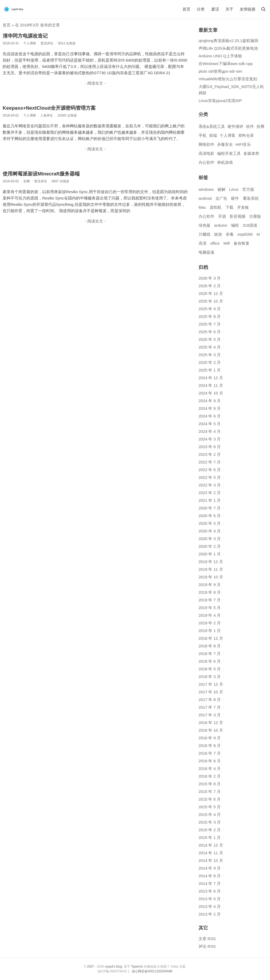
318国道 (250, 225)
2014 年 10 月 (211, 860)
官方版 (248, 189)
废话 (215, 9)
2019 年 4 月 (210, 615)
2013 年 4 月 (210, 906)
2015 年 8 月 (210, 784)
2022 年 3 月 (210, 485)
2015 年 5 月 (210, 807)
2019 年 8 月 (210, 592)
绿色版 (204, 225)
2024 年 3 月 (210, 439)
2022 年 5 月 (210, 477)
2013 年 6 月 (210, 891)
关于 (229, 9)
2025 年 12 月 (211, 293)
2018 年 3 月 (210, 677)
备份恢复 (242, 243)
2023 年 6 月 (210, 447)
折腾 (261, 126)
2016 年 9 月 (210, 738)
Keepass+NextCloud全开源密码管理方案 (49, 108)
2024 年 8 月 (210, 408)
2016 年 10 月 (211, 730)
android (205, 198)
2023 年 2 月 (210, 454)
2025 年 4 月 (210, 347)
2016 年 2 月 (210, 776)
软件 (250, 126)
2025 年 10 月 (211, 301)
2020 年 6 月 (210, 516)
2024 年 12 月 (211, 378)
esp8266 (245, 234)
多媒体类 (251, 153)
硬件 (235, 198)
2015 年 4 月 (210, 814)
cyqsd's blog (113, 967)
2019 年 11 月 (211, 569)
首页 (186, 9)
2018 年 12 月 (211, 638)
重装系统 (251, 198)
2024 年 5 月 (210, 424)
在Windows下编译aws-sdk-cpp (226, 64)
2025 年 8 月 (210, 316)
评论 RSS (207, 946)
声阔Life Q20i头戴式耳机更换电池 (228, 48)
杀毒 (230, 234)
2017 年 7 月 (210, 707)
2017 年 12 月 (211, 684)
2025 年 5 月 (210, 339)
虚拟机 (216, 207)
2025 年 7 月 (210, 324)
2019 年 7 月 (210, 600)
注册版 (255, 216)
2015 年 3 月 (210, 822)
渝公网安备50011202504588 (152, 971)
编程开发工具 (229, 153)
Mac (202, 207)
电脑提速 (206, 252)
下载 (229, 207)
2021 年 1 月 (210, 500)
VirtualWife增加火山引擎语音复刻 (228, 79)
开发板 (243, 207)
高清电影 (206, 153)
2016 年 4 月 (210, 768)
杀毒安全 (225, 144)
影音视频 (238, 216)
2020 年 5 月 (210, 523)
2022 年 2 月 (210, 493)
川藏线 (204, 234)
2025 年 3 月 (210, 355)
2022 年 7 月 (210, 462)
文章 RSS (207, 939)
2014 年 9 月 (210, 868)
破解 (221, 189)
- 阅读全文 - (95, 83)
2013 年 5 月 (210, 899)
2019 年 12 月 (211, 562)
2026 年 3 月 (210, 278)
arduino (221, 225)
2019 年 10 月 (211, 577)
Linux (234, 189)
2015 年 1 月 (210, 837)
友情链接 (248, 9)
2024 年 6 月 (210, 416)
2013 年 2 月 (210, 914)
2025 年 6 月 (210, 332)
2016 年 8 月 (210, 746)
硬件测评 (235, 126)
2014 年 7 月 (210, 883)
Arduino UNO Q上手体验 (220, 56)
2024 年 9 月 (210, 401)
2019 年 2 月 (210, 623)
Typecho (137, 967)
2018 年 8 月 (210, 646)
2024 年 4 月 (210, 431)
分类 (201, 9)
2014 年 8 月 (210, 876)
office (215, 243)
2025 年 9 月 (210, 309)
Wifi (227, 243)
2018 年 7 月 (210, 654)
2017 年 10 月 (211, 692)
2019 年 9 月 (210, 585)
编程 (235, 225)
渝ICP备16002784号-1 (113, 971)
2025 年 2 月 (210, 362)
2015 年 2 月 (210, 830)
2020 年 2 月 (210, 546)
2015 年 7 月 (210, 791)
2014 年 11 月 (211, 853)
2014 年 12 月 (211, 845)
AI (258, 234)
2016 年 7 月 (210, 753)
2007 (91, 967)
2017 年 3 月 (210, 715)
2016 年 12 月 (211, 723)
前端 (213, 135)
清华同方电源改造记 (25, 36)
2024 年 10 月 (211, 393)
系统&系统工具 (212, 126)
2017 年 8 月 (210, 700)
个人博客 (228, 135)
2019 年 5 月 (210, 608)
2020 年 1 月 (210, 554)
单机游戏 (225, 162)
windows (206, 189)
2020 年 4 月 (210, 531)
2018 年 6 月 (210, 661)
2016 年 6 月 (210, 761)
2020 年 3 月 (210, 539)
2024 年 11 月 (211, 385)
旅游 (218, 234)
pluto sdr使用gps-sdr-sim (220, 71)
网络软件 (206, 144)
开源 (222, 216)
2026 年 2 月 (210, 286)
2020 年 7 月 (210, 508)
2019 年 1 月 (210, 631)
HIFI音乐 (243, 144)
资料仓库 (246, 135)
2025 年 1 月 (210, 370)
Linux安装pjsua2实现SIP (220, 101)
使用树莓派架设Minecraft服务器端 (41, 174)
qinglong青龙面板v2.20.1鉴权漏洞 (228, 41)
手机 (202, 135)
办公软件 (206, 162)
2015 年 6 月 (210, 799)
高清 (202, 243)
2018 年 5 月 (210, 669)
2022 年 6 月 (210, 470)
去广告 (221, 198)
